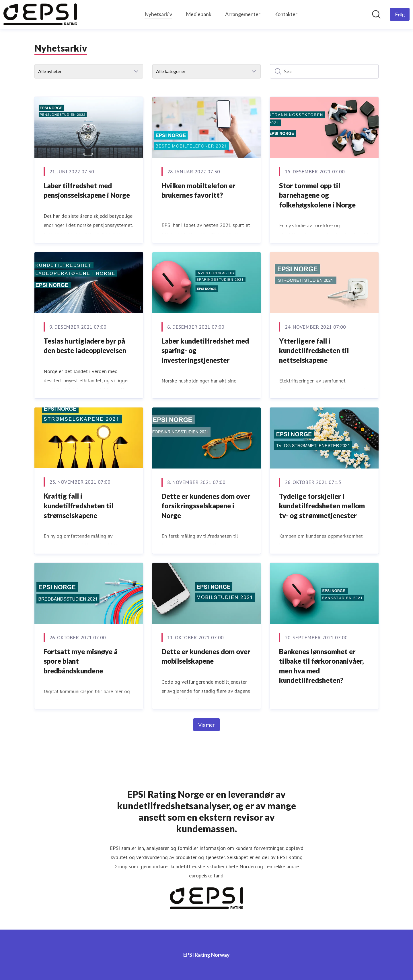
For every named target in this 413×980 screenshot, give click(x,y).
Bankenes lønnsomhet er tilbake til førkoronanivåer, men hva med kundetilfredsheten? (322, 666)
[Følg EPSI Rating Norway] (400, 14)
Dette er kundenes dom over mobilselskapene (206, 656)
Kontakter (286, 14)
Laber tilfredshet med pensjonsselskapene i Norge (87, 190)
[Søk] (324, 71)
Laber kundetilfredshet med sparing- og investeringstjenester (205, 350)
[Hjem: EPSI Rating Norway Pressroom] (40, 14)
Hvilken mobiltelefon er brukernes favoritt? (198, 190)
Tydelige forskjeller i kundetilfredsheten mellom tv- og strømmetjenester (322, 506)
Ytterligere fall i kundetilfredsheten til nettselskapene (314, 350)
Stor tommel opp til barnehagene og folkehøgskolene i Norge (317, 195)
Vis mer (206, 725)
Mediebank (199, 14)
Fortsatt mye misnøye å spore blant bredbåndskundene (81, 661)
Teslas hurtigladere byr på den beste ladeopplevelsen (85, 346)
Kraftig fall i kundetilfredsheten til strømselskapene (78, 505)
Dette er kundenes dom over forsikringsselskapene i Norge (206, 506)
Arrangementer (243, 14)
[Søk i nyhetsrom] (376, 14)
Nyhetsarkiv (158, 13)
